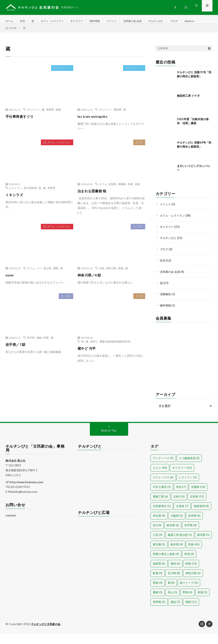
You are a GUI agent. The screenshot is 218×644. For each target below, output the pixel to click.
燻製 (56, 280)
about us (15, 29)
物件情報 (104, 21)
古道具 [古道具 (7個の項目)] (182, 516)
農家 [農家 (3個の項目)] (158, 603)
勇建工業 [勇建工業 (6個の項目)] (160, 507)
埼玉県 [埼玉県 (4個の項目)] (159, 526)
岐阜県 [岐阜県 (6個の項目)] (173, 536)
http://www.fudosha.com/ (27, 493)
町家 (46, 350)
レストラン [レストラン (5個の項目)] (188, 488)
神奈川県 (111, 280)
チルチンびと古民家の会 (47, 634)
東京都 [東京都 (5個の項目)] (159, 555)
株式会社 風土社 (16, 471)
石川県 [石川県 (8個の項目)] (174, 584)
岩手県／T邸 (17, 356)
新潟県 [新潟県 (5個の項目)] (203, 545)
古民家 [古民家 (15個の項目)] (197, 507)
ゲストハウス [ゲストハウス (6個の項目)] (163, 488)
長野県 (50, 122)
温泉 (137, 196)
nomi (10, 287)
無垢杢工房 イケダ (188, 108)
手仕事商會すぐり (21, 128)
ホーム (10, 21)
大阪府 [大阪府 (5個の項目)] (177, 526)
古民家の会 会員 (146, 21)
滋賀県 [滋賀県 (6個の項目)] (159, 574)
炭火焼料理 (30, 200)
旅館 (39, 350)
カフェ (103, 196)
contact (11, 526)
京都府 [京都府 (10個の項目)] (198, 497)
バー (39, 280)
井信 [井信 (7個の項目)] (181, 497)
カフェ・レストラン (57, 21)
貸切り (94, 354)
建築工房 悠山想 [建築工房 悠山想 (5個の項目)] (180, 545)
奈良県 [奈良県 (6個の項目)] (194, 526)
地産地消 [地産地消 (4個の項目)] (201, 516)
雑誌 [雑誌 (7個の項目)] (175, 612)
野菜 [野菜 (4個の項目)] (187, 603)
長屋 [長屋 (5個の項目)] (202, 603)
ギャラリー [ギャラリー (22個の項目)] (182, 478)
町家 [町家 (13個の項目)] (191, 574)
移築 (121, 280)
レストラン (16, 200)
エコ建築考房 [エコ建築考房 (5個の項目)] (189, 469)
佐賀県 (112, 196)
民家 (130, 196)
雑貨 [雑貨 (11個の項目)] (191, 612)
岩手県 (31, 350)
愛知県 (118, 122)
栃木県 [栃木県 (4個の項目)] (177, 555)
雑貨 (58, 122)
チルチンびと (172, 21)
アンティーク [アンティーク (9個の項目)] (163, 469)
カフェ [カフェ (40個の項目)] (160, 478)
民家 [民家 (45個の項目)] (194, 555)
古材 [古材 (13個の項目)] (179, 507)
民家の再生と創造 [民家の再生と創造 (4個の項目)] (166, 564)
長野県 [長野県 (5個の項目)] (159, 612)
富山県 (47, 280)
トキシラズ (15, 207)
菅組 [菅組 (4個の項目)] (158, 593)
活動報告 (166, 305)
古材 (102, 280)
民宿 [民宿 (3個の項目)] (189, 564)
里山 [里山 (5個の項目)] (173, 603)
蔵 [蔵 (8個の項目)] (171, 593)
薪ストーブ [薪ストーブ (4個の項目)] (189, 593)
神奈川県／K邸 (91, 287)
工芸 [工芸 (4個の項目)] (158, 545)
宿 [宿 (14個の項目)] (157, 536)
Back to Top (109, 441)
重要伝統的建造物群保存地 (115, 354)
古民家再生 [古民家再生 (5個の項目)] (162, 516)
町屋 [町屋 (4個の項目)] (158, 584)
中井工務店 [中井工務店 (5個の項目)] (162, 497)
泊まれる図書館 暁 (94, 203)
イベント (123, 21)
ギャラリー (84, 21)
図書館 (122, 196)
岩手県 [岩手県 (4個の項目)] (191, 536)
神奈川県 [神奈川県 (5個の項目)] (193, 584)
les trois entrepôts (95, 128)
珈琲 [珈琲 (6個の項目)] (175, 574)
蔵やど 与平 (88, 360)
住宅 (24, 21)
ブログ (192, 21)
